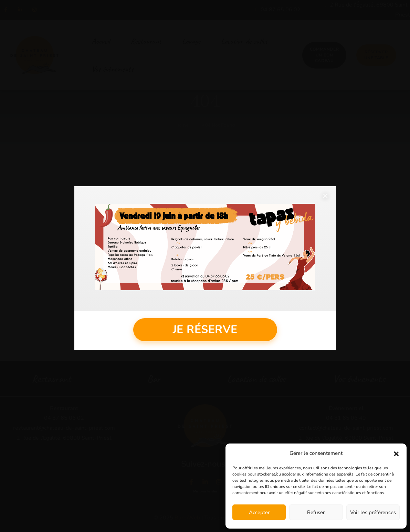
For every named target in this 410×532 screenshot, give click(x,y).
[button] (396, 453)
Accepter (259, 512)
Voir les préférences (373, 512)
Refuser (316, 512)
